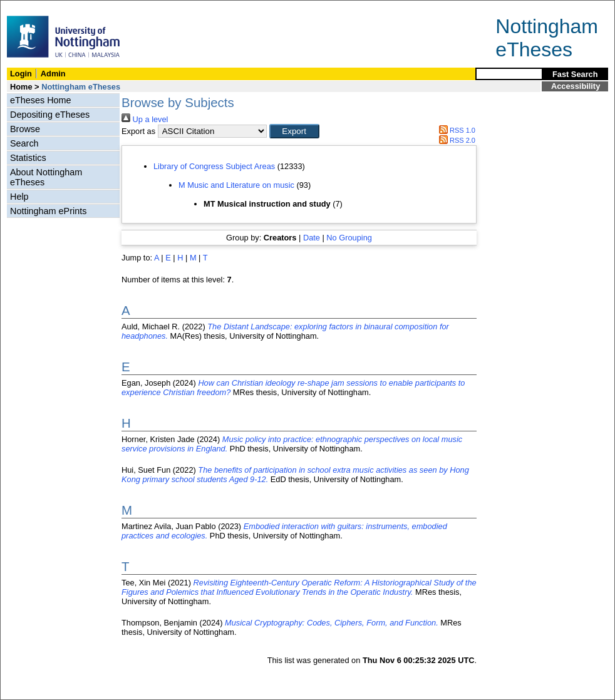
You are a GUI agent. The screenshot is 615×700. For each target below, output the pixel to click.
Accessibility (576, 86)
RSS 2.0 (455, 140)
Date (312, 238)
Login (21, 74)
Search (24, 143)
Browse (25, 129)
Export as (138, 131)
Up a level (145, 119)
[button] (294, 131)
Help (19, 197)
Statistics (28, 158)
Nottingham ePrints (48, 211)
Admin (53, 74)
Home (21, 87)
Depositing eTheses (50, 115)
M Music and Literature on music (236, 185)
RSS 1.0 (455, 130)
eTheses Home (41, 100)
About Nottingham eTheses (46, 177)
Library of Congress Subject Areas (214, 166)
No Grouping (349, 238)
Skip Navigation (28, 7)
